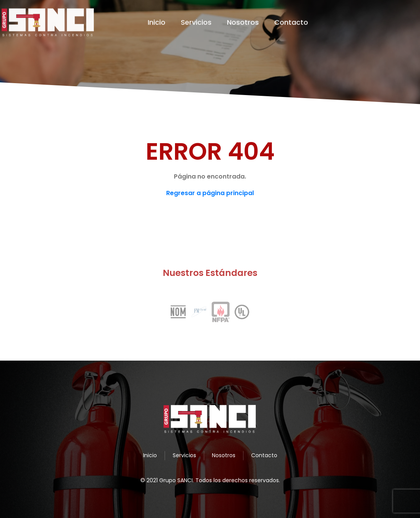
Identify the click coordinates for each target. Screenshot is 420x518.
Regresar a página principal (210, 193)
